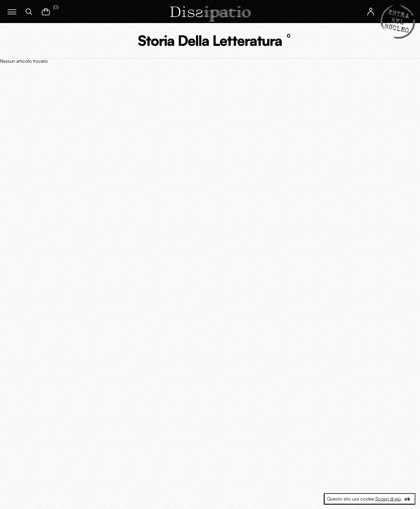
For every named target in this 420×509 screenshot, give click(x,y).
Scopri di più (388, 499)
